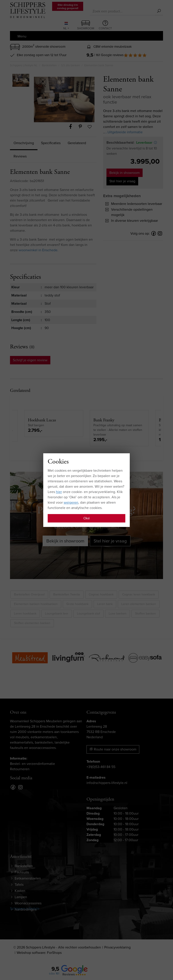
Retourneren (20, 769)
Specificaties (51, 143)
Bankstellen (24, 866)
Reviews (20, 156)
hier (59, 492)
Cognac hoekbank (101, 594)
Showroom (86, 26)
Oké (87, 518)
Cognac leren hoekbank (139, 594)
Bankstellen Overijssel (29, 594)
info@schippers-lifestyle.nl (107, 783)
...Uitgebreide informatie (124, 132)
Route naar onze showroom (113, 749)
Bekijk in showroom (125, 173)
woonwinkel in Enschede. (38, 250)
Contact (105, 25)
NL (65, 26)
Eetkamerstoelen (28, 878)
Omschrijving (24, 143)
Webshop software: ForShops (39, 953)
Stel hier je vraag (122, 181)
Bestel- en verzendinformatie (32, 764)
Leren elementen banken (139, 604)
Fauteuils (22, 872)
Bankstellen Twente (67, 594)
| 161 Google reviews (121, 55)
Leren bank (105, 604)
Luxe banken (118, 614)
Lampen (21, 897)
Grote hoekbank (77, 604)
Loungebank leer (57, 614)
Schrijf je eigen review (30, 360)
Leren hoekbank (25, 614)
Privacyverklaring (117, 947)
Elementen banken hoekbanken (36, 604)
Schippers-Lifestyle (25, 908)
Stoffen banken (145, 614)
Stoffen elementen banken (32, 623)
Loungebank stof (88, 614)
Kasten (20, 891)
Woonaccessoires (28, 903)
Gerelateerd (77, 143)
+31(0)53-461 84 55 (101, 767)
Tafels (19, 885)
